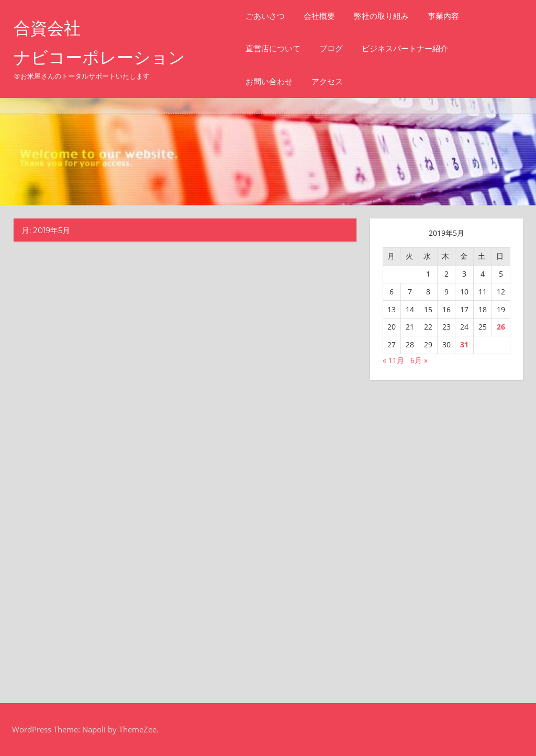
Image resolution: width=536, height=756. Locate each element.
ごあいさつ (265, 16)
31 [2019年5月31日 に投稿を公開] (464, 344)
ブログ (331, 48)
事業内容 (443, 16)
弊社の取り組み (381, 16)
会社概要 (319, 16)
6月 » (419, 360)
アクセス (327, 81)
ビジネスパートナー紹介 (405, 48)
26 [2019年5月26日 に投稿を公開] (501, 327)
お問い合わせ (269, 81)
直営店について (273, 48)
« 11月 (393, 360)
